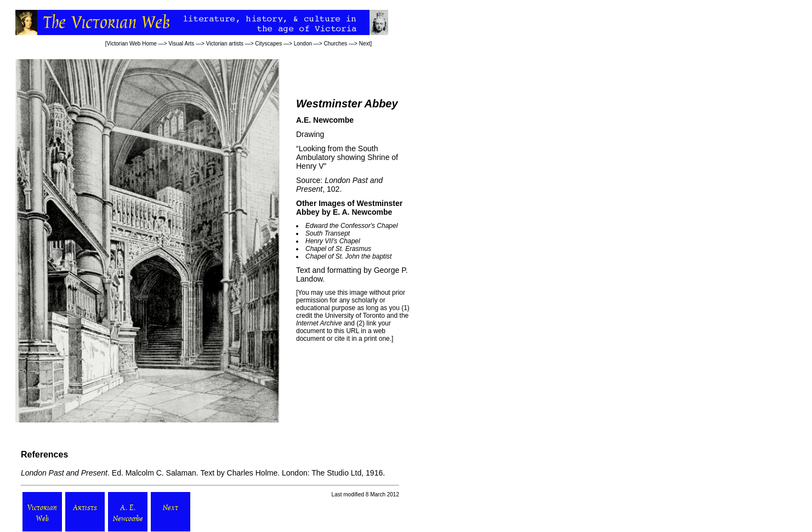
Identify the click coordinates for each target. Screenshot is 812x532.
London (303, 44)
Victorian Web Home (132, 44)
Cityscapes (268, 44)
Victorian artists (225, 44)
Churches (335, 44)
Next (365, 44)
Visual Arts (181, 44)
